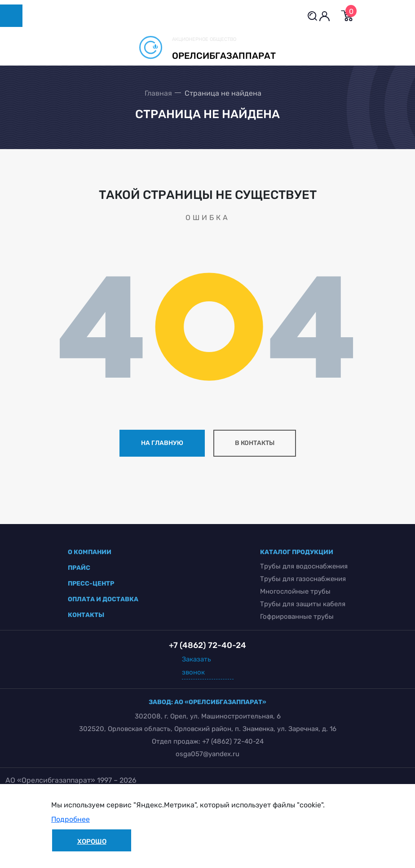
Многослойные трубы (295, 591)
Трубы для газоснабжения (303, 579)
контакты (86, 615)
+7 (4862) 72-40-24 (233, 741)
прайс (79, 568)
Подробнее (71, 819)
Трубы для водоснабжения (304, 566)
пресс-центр (91, 584)
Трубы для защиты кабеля (303, 604)
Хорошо (92, 842)
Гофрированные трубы (297, 617)
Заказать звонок (196, 666)
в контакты (255, 443)
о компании (90, 552)
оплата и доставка (103, 599)
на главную (162, 443)
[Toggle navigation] (11, 16)
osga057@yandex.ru (207, 754)
